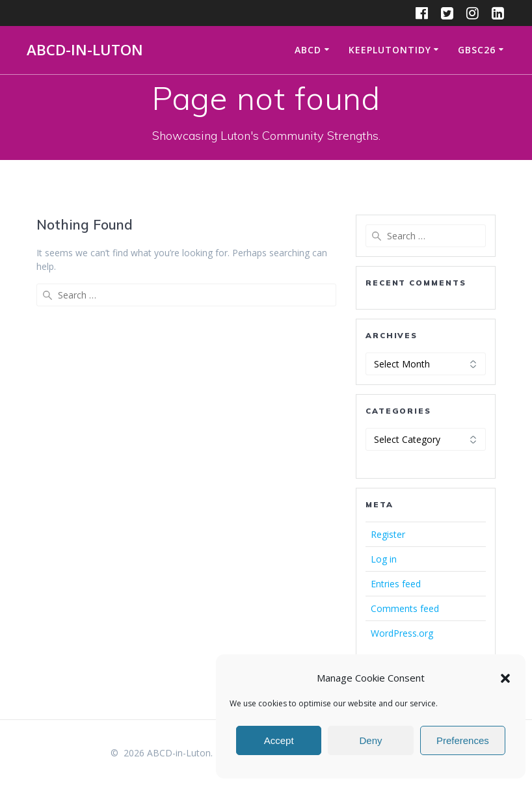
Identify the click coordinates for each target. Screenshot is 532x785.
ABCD (308, 50)
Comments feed (405, 608)
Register (388, 534)
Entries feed (396, 584)
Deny (370, 740)
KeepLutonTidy (390, 50)
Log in (384, 559)
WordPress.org (402, 633)
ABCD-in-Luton (85, 50)
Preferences (463, 740)
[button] (505, 678)
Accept (279, 740)
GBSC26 (477, 50)
